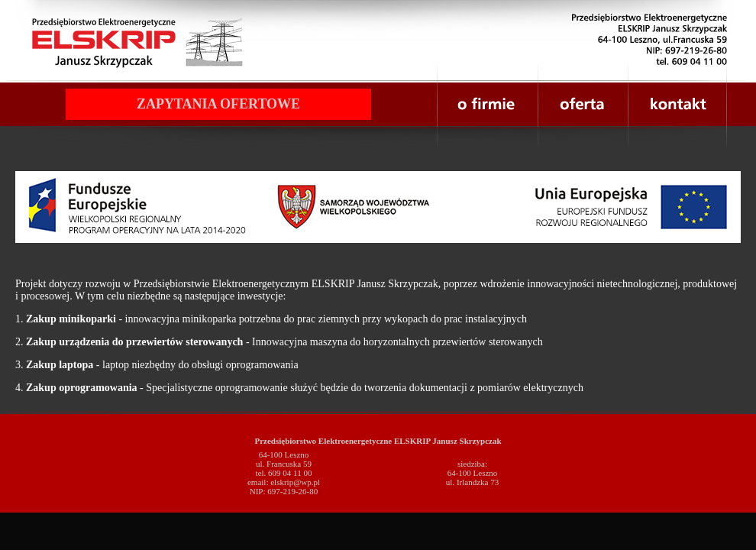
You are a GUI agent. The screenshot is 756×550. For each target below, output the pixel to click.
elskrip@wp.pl (295, 482)
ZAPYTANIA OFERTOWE (218, 104)
